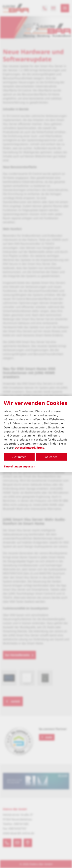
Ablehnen (51, 457)
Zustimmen (19, 457)
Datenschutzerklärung (30, 447)
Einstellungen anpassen (19, 466)
